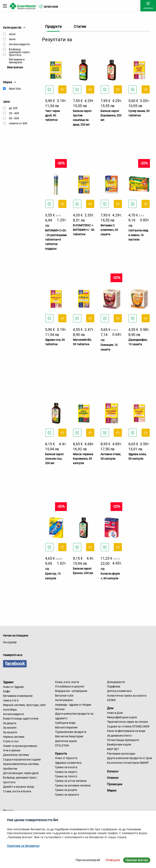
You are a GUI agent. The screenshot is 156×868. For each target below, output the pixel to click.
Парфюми (114, 686)
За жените (10, 728)
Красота (61, 753)
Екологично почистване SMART (128, 763)
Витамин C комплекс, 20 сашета (109, 230)
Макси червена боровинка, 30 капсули (83, 459)
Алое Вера (10, 710)
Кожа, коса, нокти (67, 682)
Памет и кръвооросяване (20, 746)
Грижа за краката (67, 795)
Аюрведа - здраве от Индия (73, 705)
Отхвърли (113, 860)
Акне (12, 34)
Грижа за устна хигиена (71, 781)
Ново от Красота (66, 758)
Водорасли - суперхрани (71, 691)
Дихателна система (16, 755)
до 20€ (13, 108)
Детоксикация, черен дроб (21, 773)
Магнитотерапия (66, 727)
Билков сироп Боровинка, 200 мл (111, 116)
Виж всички (15, 67)
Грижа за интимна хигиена (73, 785)
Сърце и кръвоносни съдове (22, 759)
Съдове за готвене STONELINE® (128, 726)
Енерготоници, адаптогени (21, 718)
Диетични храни (66, 741)
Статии (80, 26)
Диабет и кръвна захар (19, 787)
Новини (113, 778)
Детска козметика (119, 691)
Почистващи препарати (123, 740)
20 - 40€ (14, 113)
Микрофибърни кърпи (122, 717)
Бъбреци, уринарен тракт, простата (20, 52)
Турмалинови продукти (71, 732)
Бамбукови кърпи (119, 744)
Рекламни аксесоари (121, 754)
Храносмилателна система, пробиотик (21, 766)
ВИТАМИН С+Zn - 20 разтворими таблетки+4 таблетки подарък (56, 240)
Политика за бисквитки (23, 846)
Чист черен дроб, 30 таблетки (53, 116)
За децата (10, 723)
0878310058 (51, 7)
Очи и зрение (12, 750)
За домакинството (119, 736)
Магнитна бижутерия (69, 736)
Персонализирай (88, 860)
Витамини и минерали (17, 61)
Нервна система (14, 737)
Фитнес (60, 709)
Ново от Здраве (13, 687)
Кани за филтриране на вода (126, 731)
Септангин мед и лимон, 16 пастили (138, 235)
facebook (15, 664)
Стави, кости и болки (17, 791)
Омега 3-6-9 (11, 700)
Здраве (8, 682)
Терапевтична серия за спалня (127, 722)
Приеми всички (137, 860)
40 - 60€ (14, 118)
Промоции (115, 784)
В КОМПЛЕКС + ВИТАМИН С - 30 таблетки (84, 230)
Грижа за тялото (66, 776)
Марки (112, 791)
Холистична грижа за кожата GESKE (127, 698)
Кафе (6, 691)
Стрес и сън (11, 741)
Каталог (113, 771)
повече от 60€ (18, 123)
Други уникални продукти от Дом (129, 758)
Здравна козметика (68, 763)
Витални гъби (64, 696)
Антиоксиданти (19, 44)
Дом (110, 708)
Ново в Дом (115, 713)
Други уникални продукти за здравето (74, 716)
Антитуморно (64, 700)
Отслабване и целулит (70, 686)
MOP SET (113, 749)
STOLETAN (62, 745)
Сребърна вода (65, 723)
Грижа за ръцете (66, 790)
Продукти (53, 26)
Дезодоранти (116, 682)
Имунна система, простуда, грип (24, 705)
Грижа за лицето (66, 772)
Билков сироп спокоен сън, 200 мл (54, 459)
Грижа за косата (66, 767)
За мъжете (10, 732)
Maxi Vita (15, 89)
